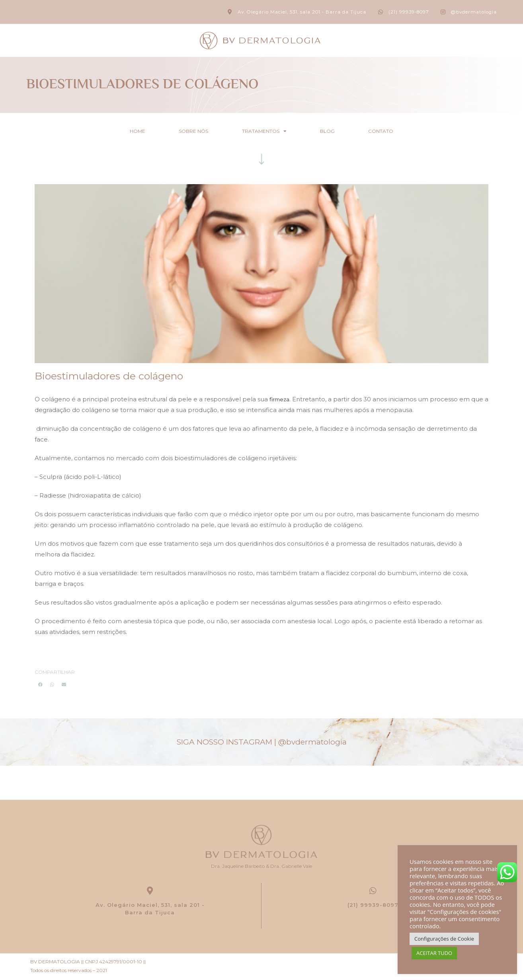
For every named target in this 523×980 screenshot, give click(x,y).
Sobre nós (187, 131)
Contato (393, 131)
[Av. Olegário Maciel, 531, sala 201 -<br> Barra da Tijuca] (150, 892)
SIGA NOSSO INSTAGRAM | (262, 741)
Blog (334, 131)
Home (125, 131)
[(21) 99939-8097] (373, 892)
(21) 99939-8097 (373, 906)
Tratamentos (264, 131)
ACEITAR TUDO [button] (434, 953)
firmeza (281, 399)
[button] (40, 684)
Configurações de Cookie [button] (444, 939)
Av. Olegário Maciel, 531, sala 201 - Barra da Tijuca (150, 910)
